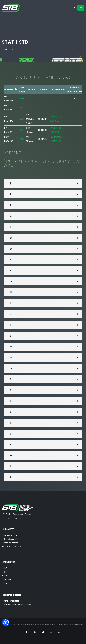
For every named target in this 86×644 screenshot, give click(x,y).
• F (10, 270)
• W (10, 455)
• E (10, 260)
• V (10, 445)
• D (10, 249)
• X (10, 466)
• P (10, 379)
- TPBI (4, 572)
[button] (6, 622)
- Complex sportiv (10, 539)
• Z (10, 477)
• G (10, 281)
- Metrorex (7, 579)
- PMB (5, 568)
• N (10, 358)
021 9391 (18, 518)
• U (10, 434)
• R (10, 390)
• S (10, 401)
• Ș (10, 412)
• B (10, 227)
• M (10, 347)
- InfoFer (6, 583)
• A (10, 216)
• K (10, 325)
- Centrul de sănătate (12, 546)
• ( (10, 183)
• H (10, 292)
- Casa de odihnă (10, 543)
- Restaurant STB (10, 535)
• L (10, 336)
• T (10, 423)
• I (9, 303)
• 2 (10, 205)
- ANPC (5, 576)
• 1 (10, 194)
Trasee (4, 49)
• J (10, 314)
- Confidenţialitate (10, 601)
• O (10, 368)
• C (10, 238)
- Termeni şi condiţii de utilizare (16, 605)
